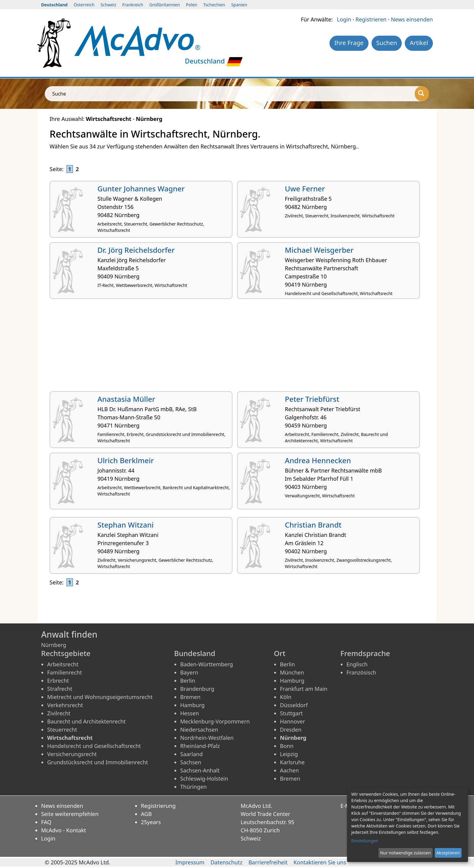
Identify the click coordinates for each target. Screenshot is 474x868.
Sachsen (191, 762)
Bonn (287, 746)
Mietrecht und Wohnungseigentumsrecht (100, 697)
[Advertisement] (231, 347)
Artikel (419, 43)
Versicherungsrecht (72, 754)
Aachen (289, 770)
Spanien (239, 5)
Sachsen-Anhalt (200, 770)
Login (344, 19)
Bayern (189, 672)
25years (151, 822)
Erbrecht (58, 681)
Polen (192, 5)
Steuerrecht (62, 730)
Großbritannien (165, 5)
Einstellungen (365, 841)
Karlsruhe (292, 762)
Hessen (190, 713)
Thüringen (193, 787)
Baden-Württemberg (207, 664)
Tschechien (214, 5)
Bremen (190, 697)
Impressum (190, 862)
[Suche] (422, 94)
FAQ (46, 822)
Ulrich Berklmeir (126, 460)
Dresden (291, 730)
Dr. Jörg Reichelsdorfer (136, 250)
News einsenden (412, 19)
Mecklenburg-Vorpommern (215, 721)
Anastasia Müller (126, 399)
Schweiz (108, 5)
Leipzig (289, 754)
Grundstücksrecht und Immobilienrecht (98, 762)
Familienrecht (65, 672)
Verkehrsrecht (65, 705)
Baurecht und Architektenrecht (86, 721)
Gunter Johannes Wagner (141, 189)
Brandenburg (197, 689)
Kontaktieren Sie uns (320, 862)
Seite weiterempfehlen (70, 814)
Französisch (361, 672)
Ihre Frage (349, 43)
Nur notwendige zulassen (406, 853)
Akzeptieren (448, 853)
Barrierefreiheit (268, 862)
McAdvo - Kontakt (64, 830)
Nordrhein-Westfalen (207, 738)
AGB (146, 814)
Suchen (387, 43)
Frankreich (133, 5)
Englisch (357, 664)
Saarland (191, 754)
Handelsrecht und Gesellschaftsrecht (94, 746)
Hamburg (192, 705)
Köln (286, 697)
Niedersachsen (199, 730)
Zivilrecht (59, 713)
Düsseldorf (294, 705)
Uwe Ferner (305, 189)
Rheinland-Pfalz (200, 746)
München (292, 672)
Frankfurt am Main (304, 689)
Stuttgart (291, 713)
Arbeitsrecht (63, 664)
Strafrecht (60, 689)
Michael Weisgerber (319, 250)
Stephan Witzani (125, 525)
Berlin (188, 681)
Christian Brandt (313, 525)
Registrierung (158, 806)
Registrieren (371, 19)
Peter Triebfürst (312, 399)
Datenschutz (226, 862)
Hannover (292, 721)
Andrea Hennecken (318, 460)
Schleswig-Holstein (204, 779)
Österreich (84, 5)
